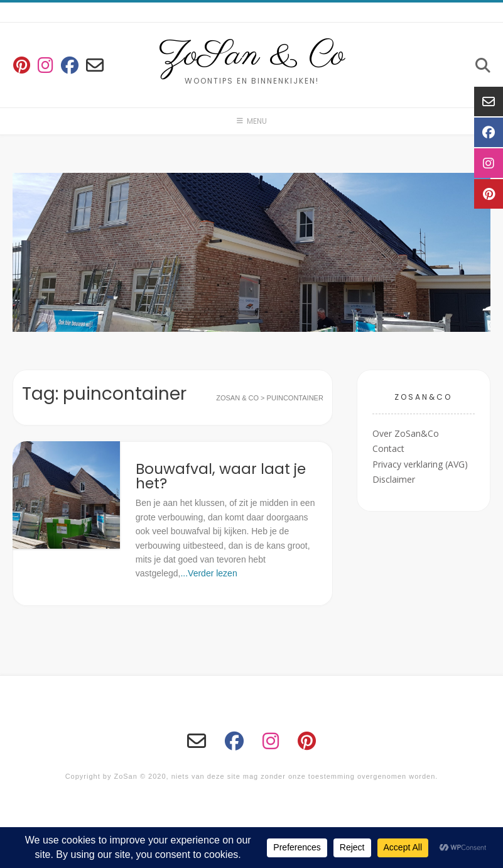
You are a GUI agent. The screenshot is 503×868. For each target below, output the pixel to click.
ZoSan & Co (251, 56)
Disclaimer (394, 479)
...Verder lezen (208, 573)
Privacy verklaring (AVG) (420, 464)
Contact (388, 448)
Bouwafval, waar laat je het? (221, 476)
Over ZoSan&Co (406, 433)
